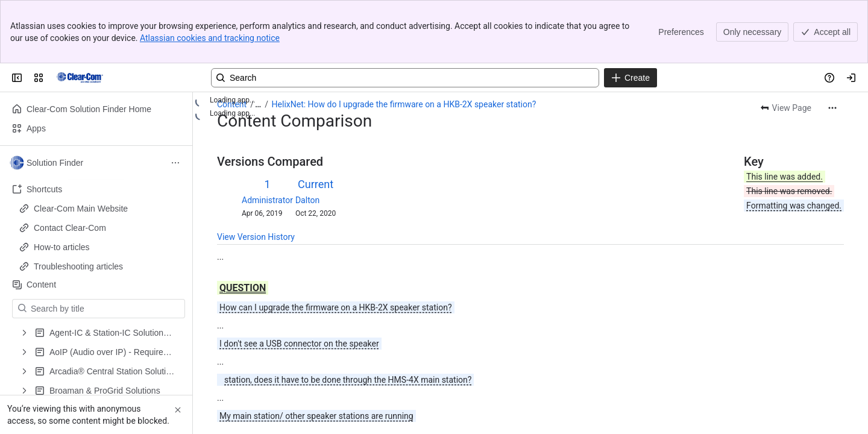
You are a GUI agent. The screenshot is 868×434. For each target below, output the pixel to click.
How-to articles (62, 247)
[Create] (631, 78)
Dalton (307, 200)
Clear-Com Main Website (81, 209)
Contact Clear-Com (70, 228)
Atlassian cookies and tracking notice (210, 38)
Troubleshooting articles (78, 266)
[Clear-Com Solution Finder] (80, 78)
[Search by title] (106, 309)
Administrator (267, 200)
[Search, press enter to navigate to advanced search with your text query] (405, 78)
